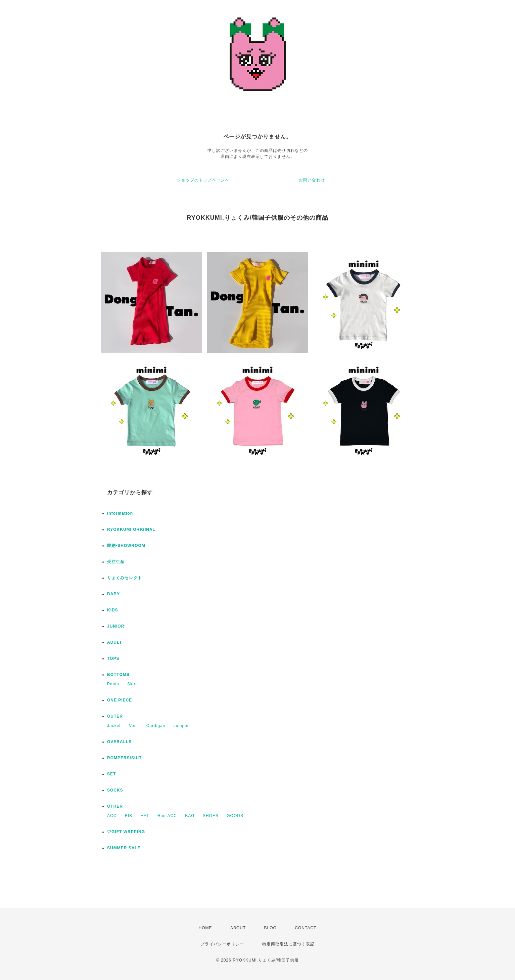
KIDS (113, 610)
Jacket (114, 726)
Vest (133, 726)
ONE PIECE (120, 700)
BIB (129, 816)
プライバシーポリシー (222, 944)
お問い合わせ (312, 180)
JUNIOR (116, 626)
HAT (145, 816)
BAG (190, 816)
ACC (112, 816)
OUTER (115, 716)
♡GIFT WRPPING (126, 832)
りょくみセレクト (125, 578)
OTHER (115, 806)
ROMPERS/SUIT (124, 758)
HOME (205, 928)
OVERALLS (119, 742)
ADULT (115, 642)
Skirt (132, 684)
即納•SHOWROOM (126, 546)
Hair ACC (167, 816)
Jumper (181, 726)
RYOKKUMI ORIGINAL (131, 529)
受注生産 (116, 562)
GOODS (235, 816)
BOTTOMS (118, 675)
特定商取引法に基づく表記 (288, 944)
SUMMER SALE (124, 848)
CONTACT (306, 928)
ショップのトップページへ (203, 180)
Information (120, 513)
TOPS (113, 658)
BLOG (270, 928)
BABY (113, 594)
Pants (113, 684)
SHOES (211, 816)
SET (111, 774)
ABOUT (238, 928)
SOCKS (115, 790)
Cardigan (156, 726)
